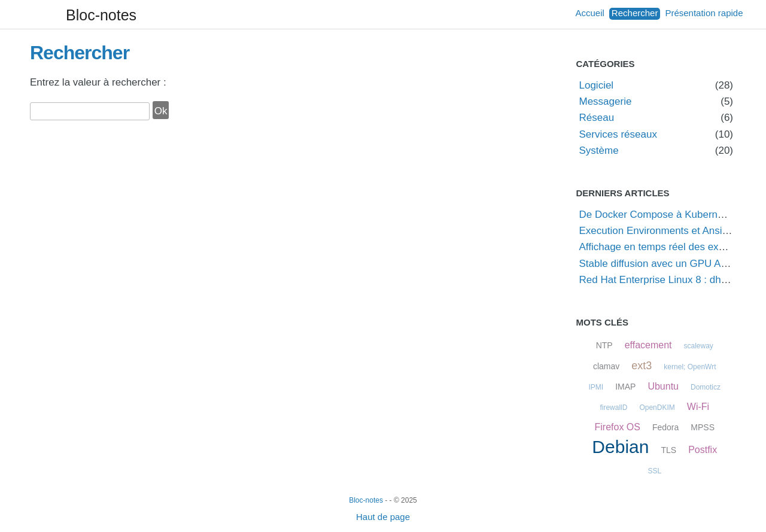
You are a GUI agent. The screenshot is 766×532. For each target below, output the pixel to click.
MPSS (703, 427)
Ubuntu (663, 386)
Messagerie (606, 101)
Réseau (597, 118)
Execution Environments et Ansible (658, 231)
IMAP (625, 387)
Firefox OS (617, 427)
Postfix (703, 450)
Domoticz (706, 387)
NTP (604, 345)
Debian (620, 447)
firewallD (613, 408)
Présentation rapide (704, 13)
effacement (648, 345)
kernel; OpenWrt (690, 367)
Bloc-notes (101, 15)
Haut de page (383, 517)
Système (599, 151)
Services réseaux (618, 134)
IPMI (596, 387)
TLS (668, 450)
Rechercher (635, 13)
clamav (606, 366)
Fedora (665, 427)
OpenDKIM (657, 408)
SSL (654, 471)
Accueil (590, 13)
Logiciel (597, 85)
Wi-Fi (698, 407)
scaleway (699, 346)
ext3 (642, 366)
